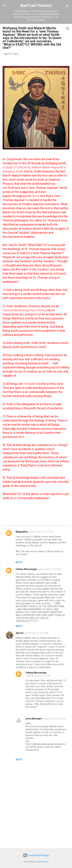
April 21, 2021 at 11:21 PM (41, 532)
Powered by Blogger (36, 855)
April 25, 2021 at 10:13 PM (36, 633)
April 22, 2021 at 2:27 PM (50, 569)
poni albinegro (34, 719)
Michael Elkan (43, 862)
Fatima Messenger (26, 569)
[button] (67, 29)
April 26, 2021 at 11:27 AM (39, 676)
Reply (19, 562)
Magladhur (22, 532)
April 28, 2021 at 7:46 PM (55, 719)
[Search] (67, 7)
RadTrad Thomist (36, 6)
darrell (19, 633)
